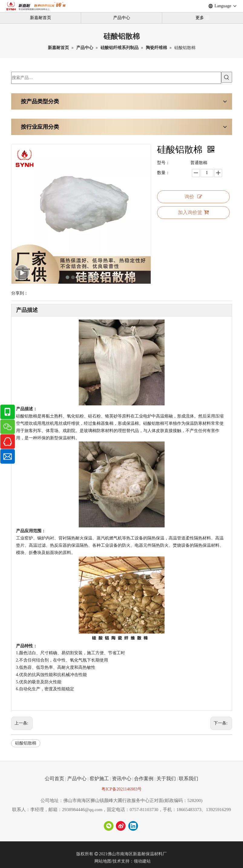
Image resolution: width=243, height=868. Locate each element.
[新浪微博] (121, 826)
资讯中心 (122, 779)
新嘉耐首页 (41, 18)
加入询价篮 (193, 212)
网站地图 (103, 861)
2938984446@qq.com (82, 810)
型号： (163, 163)
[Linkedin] (133, 826)
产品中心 (122, 18)
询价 (193, 197)
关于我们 (166, 779)
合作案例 (144, 779)
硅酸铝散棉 (26, 743)
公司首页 (54, 779)
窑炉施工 (99, 779)
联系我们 (189, 779)
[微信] (109, 826)
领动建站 (142, 861)
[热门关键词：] (227, 77)
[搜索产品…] (116, 78)
